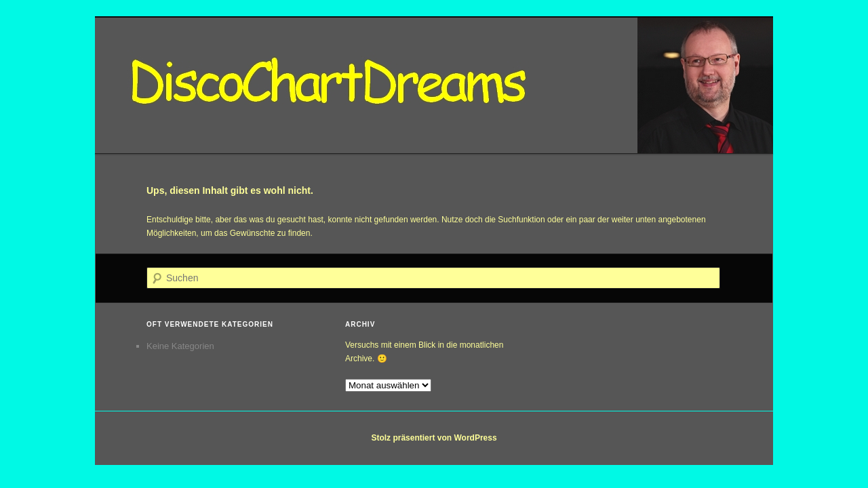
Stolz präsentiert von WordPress (434, 438)
